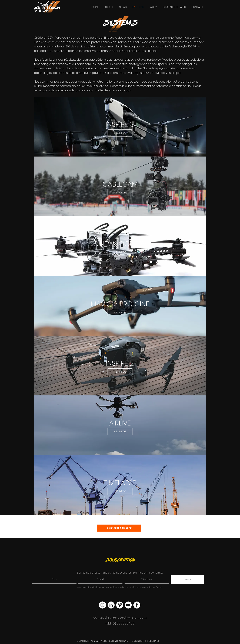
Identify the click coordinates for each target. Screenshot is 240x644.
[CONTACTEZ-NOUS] (119, 528)
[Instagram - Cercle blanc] (102, 605)
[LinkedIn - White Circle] (111, 605)
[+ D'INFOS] (120, 133)
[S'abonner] (187, 579)
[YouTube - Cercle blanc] (128, 605)
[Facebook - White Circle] (137, 605)
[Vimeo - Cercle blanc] (120, 605)
